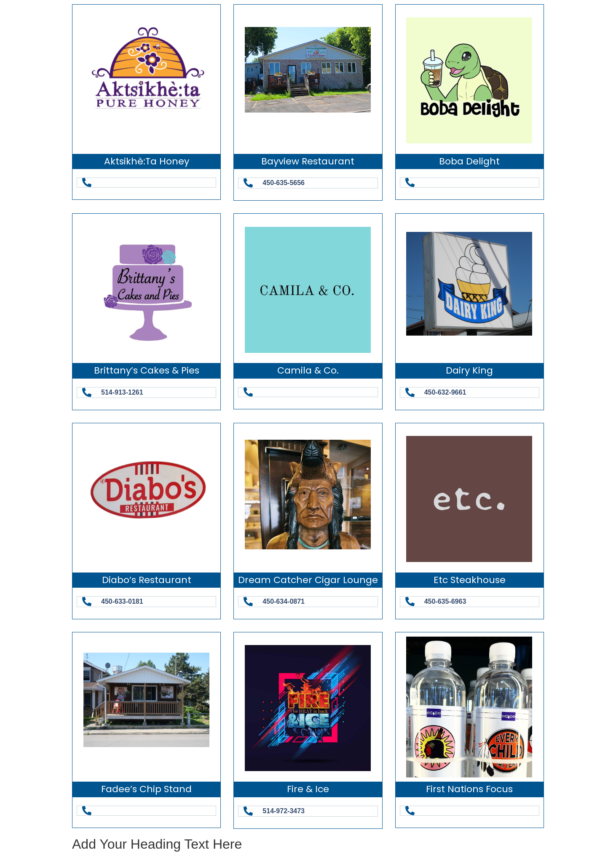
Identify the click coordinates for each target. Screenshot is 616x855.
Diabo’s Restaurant (147, 580)
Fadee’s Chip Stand (146, 789)
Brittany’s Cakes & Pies (147, 370)
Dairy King (469, 370)
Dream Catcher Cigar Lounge (308, 580)
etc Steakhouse (470, 580)
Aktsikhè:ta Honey (147, 161)
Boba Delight (469, 161)
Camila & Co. (308, 370)
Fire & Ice (308, 789)
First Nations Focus (469, 789)
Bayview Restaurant (308, 161)
